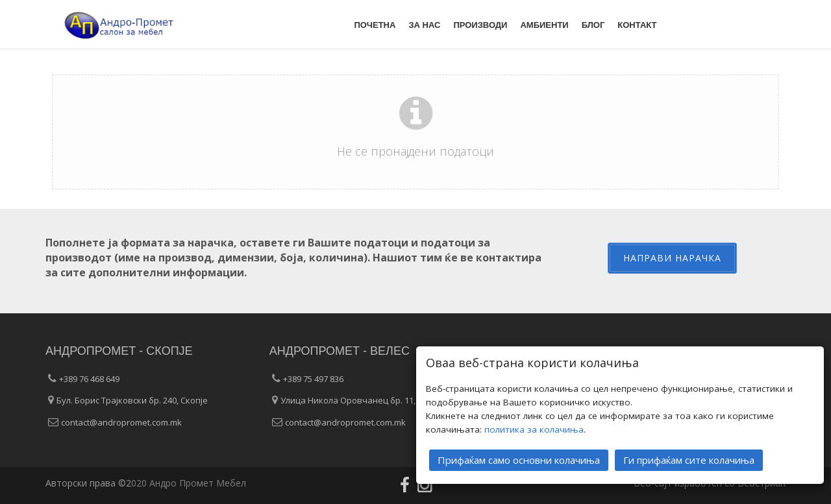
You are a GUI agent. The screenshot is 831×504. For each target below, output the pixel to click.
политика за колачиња (534, 429)
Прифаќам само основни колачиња (519, 459)
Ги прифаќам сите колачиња (689, 459)
